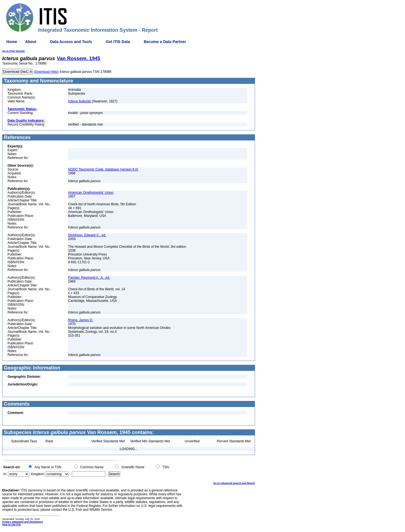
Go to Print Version (14, 51)
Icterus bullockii (79, 101)
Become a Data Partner (165, 42)
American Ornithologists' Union (91, 193)
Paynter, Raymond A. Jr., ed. (89, 278)
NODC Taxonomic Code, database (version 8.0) (103, 169)
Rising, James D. (81, 320)
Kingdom (37, 474)
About (31, 42)
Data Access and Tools (71, 42)
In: (5, 474)
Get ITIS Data (118, 42)
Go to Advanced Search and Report (234, 483)
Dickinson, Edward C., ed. (87, 235)
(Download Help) (46, 72)
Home (12, 42)
